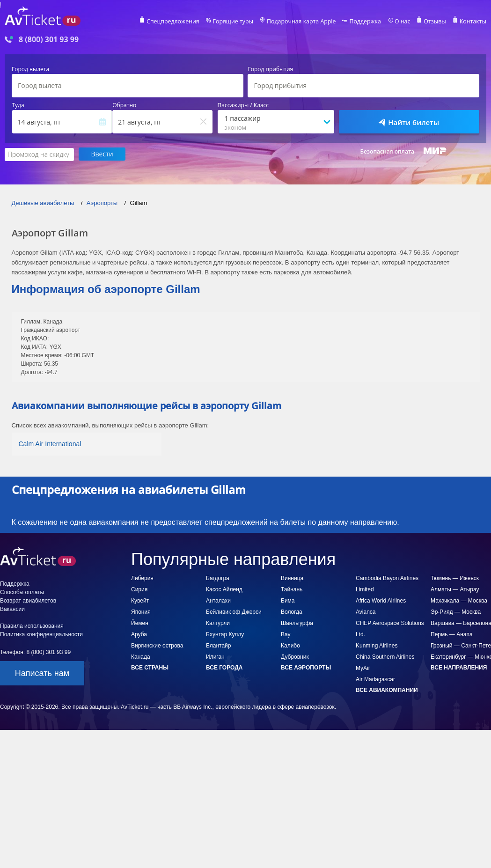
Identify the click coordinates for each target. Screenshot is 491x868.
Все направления (459, 667)
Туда (18, 105)
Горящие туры (238, 22)
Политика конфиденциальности (41, 634)
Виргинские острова (157, 645)
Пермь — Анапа (452, 634)
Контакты (473, 22)
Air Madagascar (375, 679)
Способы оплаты (22, 592)
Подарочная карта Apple (305, 22)
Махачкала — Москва (459, 600)
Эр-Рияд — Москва (456, 611)
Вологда (292, 611)
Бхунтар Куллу (225, 634)
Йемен (140, 623)
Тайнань (292, 589)
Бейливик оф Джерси (234, 611)
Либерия (142, 578)
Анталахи (218, 600)
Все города (224, 667)
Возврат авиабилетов (28, 600)
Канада (141, 656)
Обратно (124, 105)
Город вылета (30, 69)
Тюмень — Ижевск (455, 578)
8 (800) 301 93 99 (49, 40)
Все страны (150, 667)
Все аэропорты (306, 667)
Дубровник (295, 656)
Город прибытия (270, 69)
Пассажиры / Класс (243, 105)
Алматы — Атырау (455, 589)
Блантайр (218, 645)
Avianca (366, 611)
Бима (288, 600)
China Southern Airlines (385, 656)
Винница (292, 578)
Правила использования (32, 625)
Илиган (215, 656)
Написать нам (42, 673)
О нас (404, 22)
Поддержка (367, 22)
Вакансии (12, 609)
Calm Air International (50, 443)
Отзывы (436, 22)
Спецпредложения (180, 22)
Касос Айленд (224, 589)
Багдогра (218, 578)
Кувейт (140, 600)
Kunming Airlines (377, 645)
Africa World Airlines (381, 600)
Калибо (290, 645)
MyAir (363, 668)
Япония (141, 611)
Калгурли (218, 623)
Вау (286, 634)
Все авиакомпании (387, 690)
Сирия (139, 589)
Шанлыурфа (297, 623)
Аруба (139, 634)
